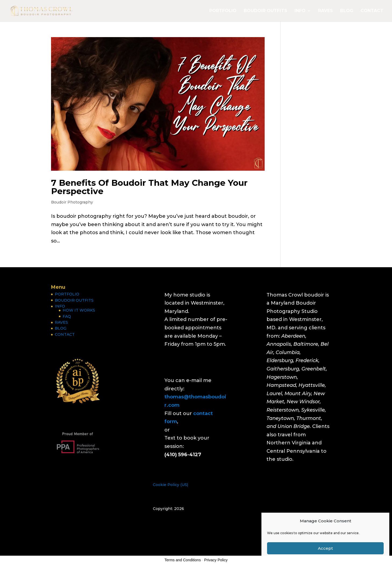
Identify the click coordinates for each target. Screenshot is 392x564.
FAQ (67, 316)
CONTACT (372, 11)
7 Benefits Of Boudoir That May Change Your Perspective (149, 187)
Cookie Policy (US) (170, 485)
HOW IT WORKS (79, 310)
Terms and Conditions (183, 560)
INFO (300, 11)
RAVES (326, 11)
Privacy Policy (216, 560)
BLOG (347, 11)
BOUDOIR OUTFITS (265, 11)
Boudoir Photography (72, 202)
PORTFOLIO (223, 11)
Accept (325, 548)
